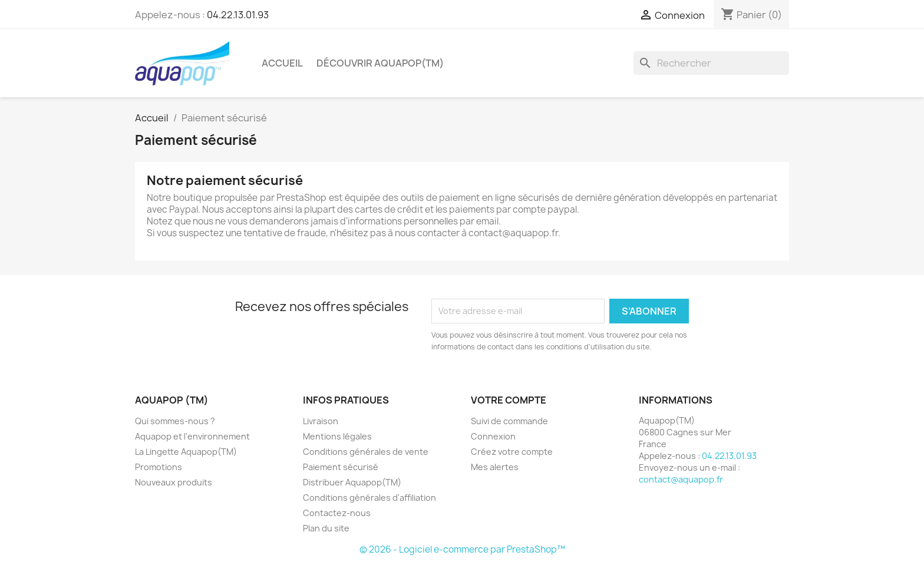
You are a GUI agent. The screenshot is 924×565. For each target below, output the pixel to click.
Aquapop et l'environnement (192, 436)
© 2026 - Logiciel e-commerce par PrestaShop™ (462, 549)
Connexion (493, 436)
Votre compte (509, 400)
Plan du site (326, 528)
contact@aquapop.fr (681, 479)
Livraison (321, 421)
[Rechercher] (711, 63)
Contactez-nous (337, 513)
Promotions (159, 467)
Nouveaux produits (174, 482)
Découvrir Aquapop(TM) (380, 63)
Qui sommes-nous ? (175, 421)
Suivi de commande (509, 421)
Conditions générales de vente (366, 452)
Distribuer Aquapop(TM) (352, 482)
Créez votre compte (512, 452)
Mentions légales (337, 436)
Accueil (282, 63)
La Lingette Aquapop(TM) (186, 452)
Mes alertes (495, 467)
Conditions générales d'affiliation (369, 498)
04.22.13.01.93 (238, 15)
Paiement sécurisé (341, 467)
